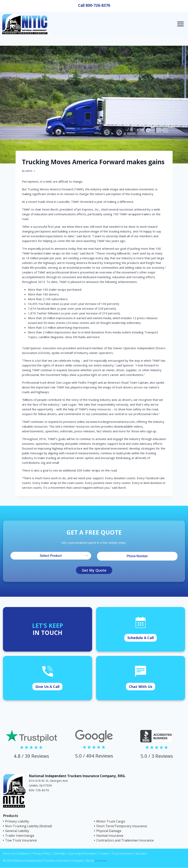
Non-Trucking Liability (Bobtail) (29, 826)
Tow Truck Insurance (21, 840)
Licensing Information (83, 853)
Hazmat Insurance (110, 836)
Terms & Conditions (16, 853)
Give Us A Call (47, 687)
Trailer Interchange (20, 836)
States (105, 853)
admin (29, 171)
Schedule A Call (141, 638)
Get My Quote (94, 570)
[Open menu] (180, 24)
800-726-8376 (98, 5)
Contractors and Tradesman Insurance (125, 840)
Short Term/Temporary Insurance (122, 826)
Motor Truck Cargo (111, 821)
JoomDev (101, 860)
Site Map (59, 853)
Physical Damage (109, 831)
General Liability (17, 831)
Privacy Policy (42, 853)
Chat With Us (141, 687)
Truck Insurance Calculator (130, 853)
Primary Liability (17, 821)
